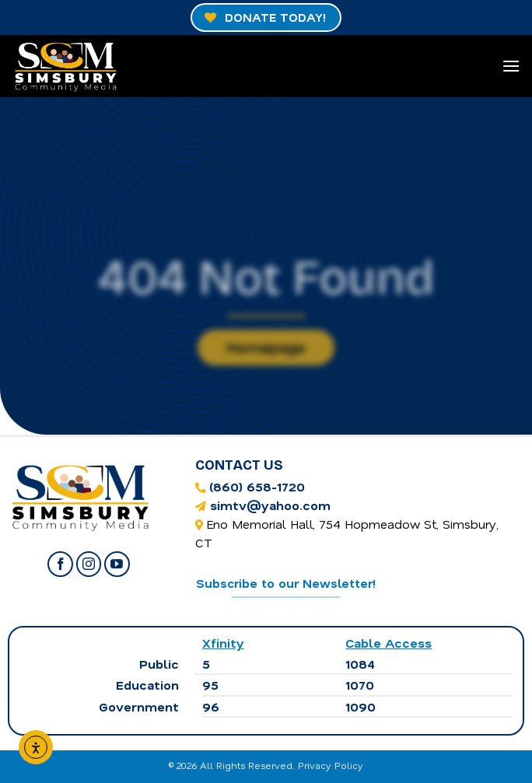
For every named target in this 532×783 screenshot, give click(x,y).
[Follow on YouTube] (117, 564)
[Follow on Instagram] (89, 564)
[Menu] (511, 66)
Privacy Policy (331, 765)
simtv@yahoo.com (270, 505)
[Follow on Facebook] (60, 564)
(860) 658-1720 (257, 486)
